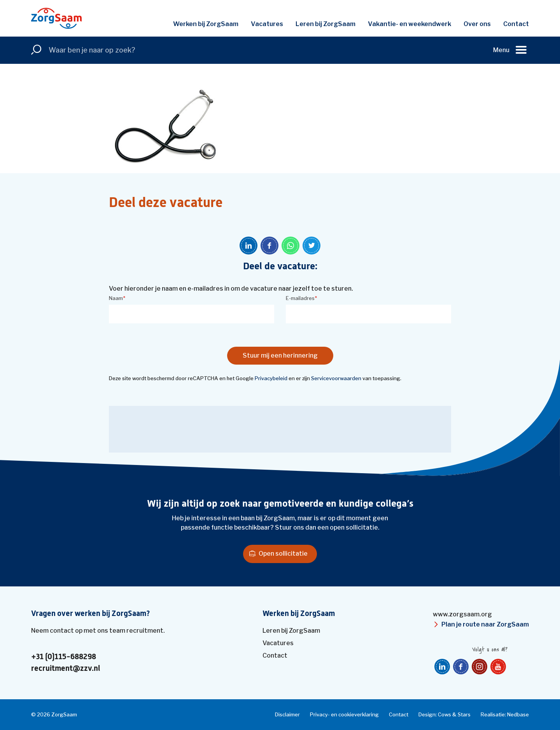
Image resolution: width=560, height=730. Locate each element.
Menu (501, 50)
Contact (516, 24)
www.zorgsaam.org (462, 614)
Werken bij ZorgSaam (206, 24)
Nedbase (518, 714)
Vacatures (267, 24)
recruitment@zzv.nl (66, 669)
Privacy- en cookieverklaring (344, 714)
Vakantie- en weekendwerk (409, 24)
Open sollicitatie (283, 554)
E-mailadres (301, 298)
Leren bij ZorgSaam (325, 24)
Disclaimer (287, 714)
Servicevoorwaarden (336, 378)
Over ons (477, 24)
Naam (117, 298)
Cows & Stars (454, 714)
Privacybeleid (271, 378)
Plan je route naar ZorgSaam (485, 624)
